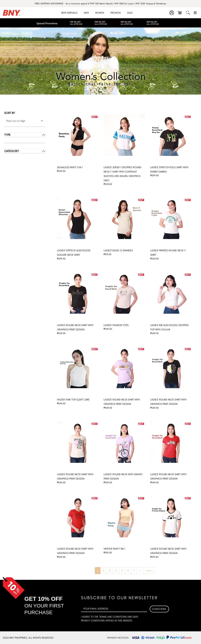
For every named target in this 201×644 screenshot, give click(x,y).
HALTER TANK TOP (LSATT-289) (73, 400)
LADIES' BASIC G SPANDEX (118, 250)
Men (86, 13)
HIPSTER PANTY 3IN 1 (114, 549)
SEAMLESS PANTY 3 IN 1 (70, 167)
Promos (116, 13)
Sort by (10, 113)
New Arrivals (69, 13)
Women (100, 13)
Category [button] (12, 151)
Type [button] (7, 135)
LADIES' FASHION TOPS (116, 325)
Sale (130, 13)
